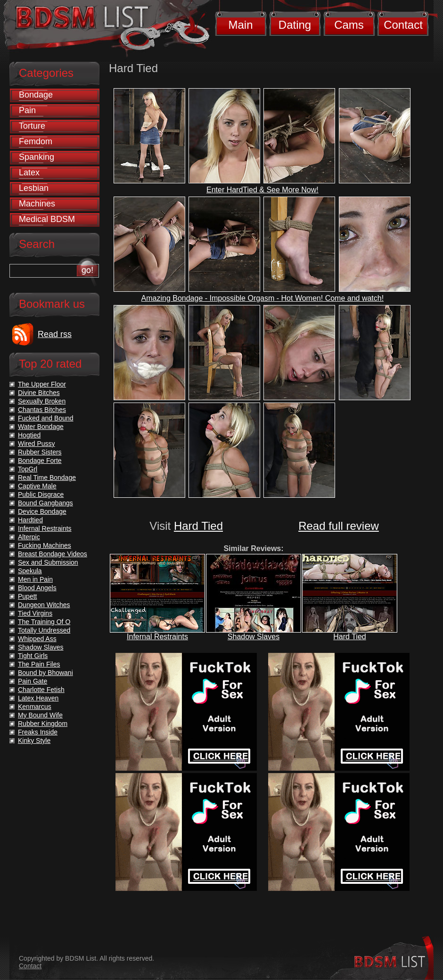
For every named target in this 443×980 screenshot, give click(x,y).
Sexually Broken (42, 401)
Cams (349, 25)
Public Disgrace (41, 494)
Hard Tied (198, 526)
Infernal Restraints (157, 637)
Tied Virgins (35, 613)
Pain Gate (33, 681)
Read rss (55, 334)
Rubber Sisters (40, 452)
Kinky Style (34, 741)
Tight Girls (33, 656)
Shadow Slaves (254, 637)
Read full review (339, 526)
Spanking (37, 157)
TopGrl (28, 469)
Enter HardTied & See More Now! (263, 190)
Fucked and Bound (46, 418)
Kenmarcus (35, 707)
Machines (37, 204)
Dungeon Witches (44, 605)
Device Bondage (42, 511)
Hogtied (29, 435)
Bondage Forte (40, 461)
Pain (27, 110)
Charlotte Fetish (41, 690)
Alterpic (29, 537)
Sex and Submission (48, 562)
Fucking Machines (45, 545)
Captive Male (37, 486)
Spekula (30, 571)
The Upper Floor (42, 384)
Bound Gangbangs (45, 503)
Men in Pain (35, 579)
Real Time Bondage (47, 478)
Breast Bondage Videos (53, 554)
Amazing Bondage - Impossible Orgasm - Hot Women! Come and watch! (263, 298)
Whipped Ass (37, 639)
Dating (295, 25)
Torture (32, 126)
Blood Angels (37, 588)
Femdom (36, 141)
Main (240, 25)
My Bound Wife (40, 715)
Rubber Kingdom (43, 724)
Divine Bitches (39, 393)
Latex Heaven (38, 698)
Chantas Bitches (42, 410)
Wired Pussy (37, 444)
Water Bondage (41, 427)
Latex (29, 173)
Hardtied (30, 520)
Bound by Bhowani (45, 673)
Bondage (36, 95)
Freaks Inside (38, 732)
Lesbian (34, 188)
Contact (403, 25)
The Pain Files (39, 664)
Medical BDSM (47, 219)
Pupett (27, 596)
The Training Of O (44, 622)
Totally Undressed (44, 630)
